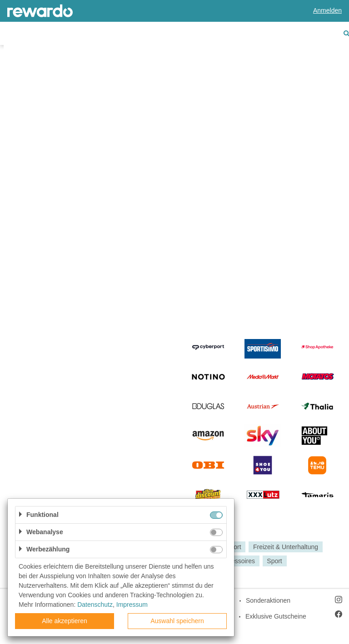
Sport (274, 561)
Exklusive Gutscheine (276, 616)
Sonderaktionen (268, 600)
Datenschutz (95, 605)
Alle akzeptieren (65, 621)
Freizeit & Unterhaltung (286, 547)
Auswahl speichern (177, 621)
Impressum (132, 605)
